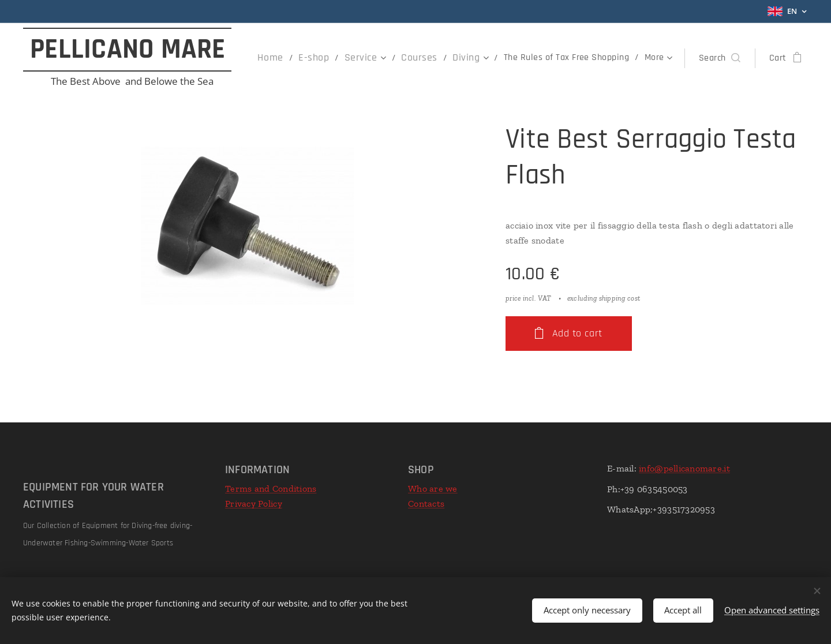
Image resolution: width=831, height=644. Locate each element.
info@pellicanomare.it (684, 468)
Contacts (426, 503)
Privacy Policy (254, 503)
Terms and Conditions (271, 488)
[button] (720, 58)
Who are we (433, 488)
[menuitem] (289, 58)
